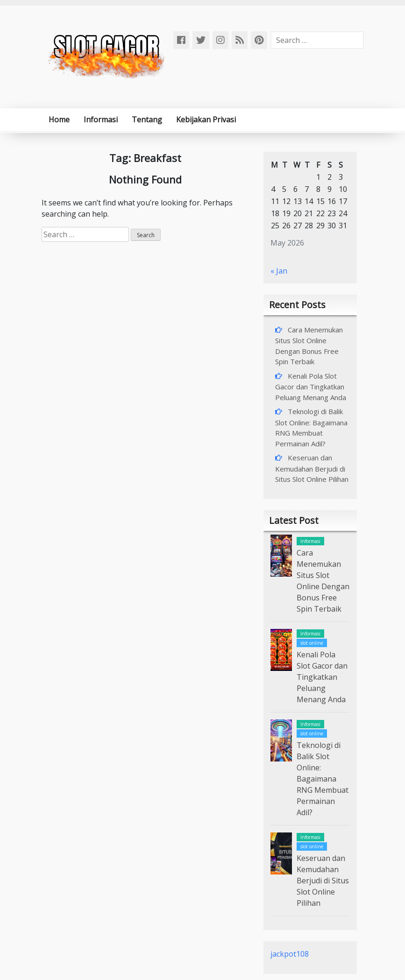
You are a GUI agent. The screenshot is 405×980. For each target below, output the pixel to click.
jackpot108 (290, 954)
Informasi (101, 120)
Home (59, 120)
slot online (312, 643)
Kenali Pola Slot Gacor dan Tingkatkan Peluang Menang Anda (311, 387)
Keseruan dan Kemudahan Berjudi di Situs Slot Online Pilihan (312, 468)
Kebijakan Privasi (206, 120)
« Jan (279, 271)
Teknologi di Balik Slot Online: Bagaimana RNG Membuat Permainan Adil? (323, 779)
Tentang (147, 120)
